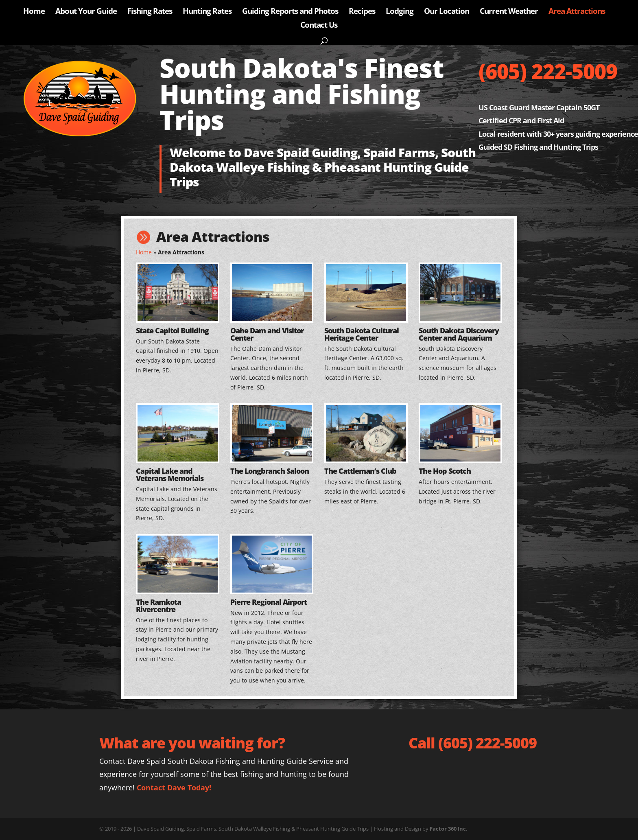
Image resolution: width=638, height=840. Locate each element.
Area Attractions (577, 12)
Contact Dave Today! (174, 787)
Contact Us (319, 26)
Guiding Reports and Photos (290, 12)
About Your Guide (86, 12)
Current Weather (509, 12)
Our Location (447, 12)
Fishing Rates (150, 12)
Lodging (400, 12)
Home (34, 12)
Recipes (362, 12)
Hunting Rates (207, 12)
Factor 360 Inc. (449, 829)
